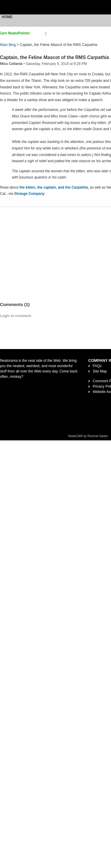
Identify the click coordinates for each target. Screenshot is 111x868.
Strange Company (29, 194)
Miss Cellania (11, 64)
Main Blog (8, 45)
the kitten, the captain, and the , (54, 187)
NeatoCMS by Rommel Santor (88, 436)
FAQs (97, 366)
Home (7, 17)
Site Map (100, 371)
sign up (39, 33)
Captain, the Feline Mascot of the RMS (54, 57)
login (51, 33)
